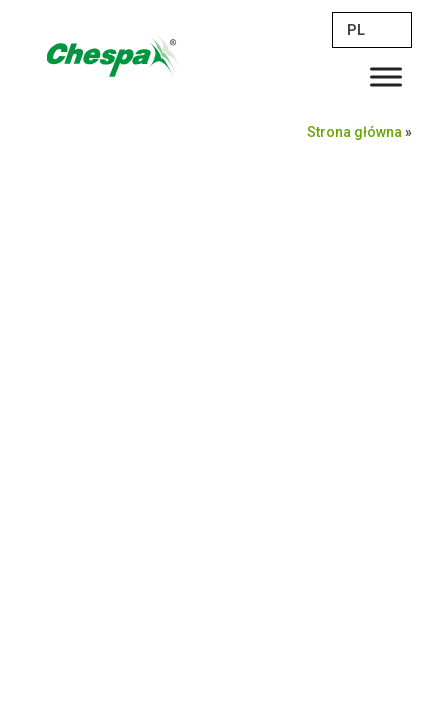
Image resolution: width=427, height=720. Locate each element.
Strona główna (354, 132)
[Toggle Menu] (386, 76)
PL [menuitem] (356, 30)
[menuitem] (372, 30)
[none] (372, 30)
